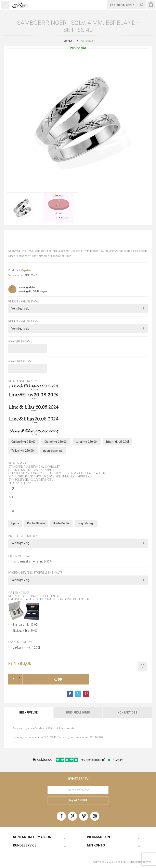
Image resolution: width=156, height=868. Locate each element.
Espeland (27, 270)
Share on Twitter (78, 694)
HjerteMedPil (61, 523)
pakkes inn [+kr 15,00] (26, 648)
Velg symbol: (18, 463)
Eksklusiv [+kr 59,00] (25, 631)
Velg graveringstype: (25, 381)
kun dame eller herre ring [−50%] (32, 561)
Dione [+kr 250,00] (56, 442)
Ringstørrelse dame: (24, 301)
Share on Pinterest (86, 694)
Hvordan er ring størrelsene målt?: (35, 573)
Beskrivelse (28, 713)
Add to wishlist (142, 666)
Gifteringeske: (19, 593)
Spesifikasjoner (78, 713)
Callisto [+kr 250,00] (24, 442)
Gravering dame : (21, 341)
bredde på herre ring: (24, 536)
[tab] (29, 713)
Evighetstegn (86, 523)
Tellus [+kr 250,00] (23, 451)
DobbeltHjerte (36, 523)
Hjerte (15, 523)
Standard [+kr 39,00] (25, 625)
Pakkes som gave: (21, 642)
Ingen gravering (53, 451)
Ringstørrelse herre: (25, 322)
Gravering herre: (21, 361)
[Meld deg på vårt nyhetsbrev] (78, 790)
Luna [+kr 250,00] (87, 442)
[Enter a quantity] (12, 679)
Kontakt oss (127, 713)
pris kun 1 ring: (19, 556)
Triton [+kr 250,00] (117, 442)
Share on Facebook (70, 694)
